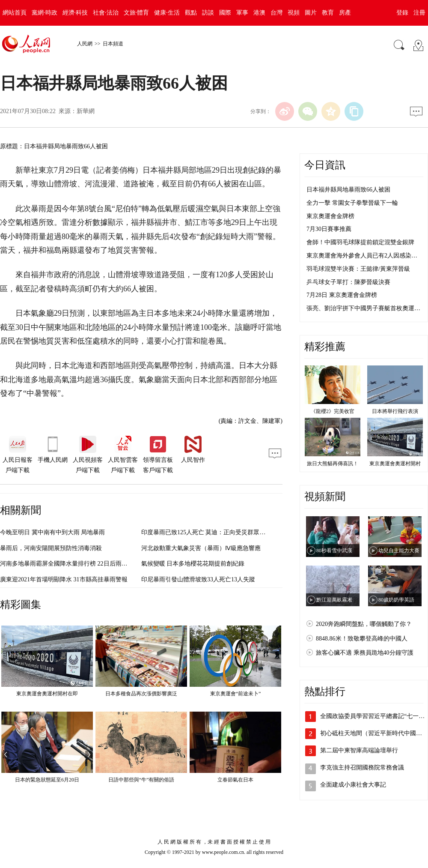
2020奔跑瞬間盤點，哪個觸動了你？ (364, 624)
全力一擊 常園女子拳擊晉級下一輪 (352, 203)
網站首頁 (15, 13)
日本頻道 (113, 44)
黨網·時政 (45, 13)
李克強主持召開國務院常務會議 (362, 768)
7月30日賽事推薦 (329, 229)
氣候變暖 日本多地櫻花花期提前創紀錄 (193, 564)
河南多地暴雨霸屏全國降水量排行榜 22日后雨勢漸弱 (70, 564)
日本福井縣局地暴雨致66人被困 (348, 190)
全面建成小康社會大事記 (353, 785)
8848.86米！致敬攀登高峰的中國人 (362, 639)
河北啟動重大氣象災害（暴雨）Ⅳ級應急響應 (201, 548)
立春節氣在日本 (235, 780)
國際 (225, 13)
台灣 (276, 13)
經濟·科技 (75, 13)
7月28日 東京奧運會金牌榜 (342, 295)
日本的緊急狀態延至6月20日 (47, 780)
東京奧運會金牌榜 (330, 216)
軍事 (242, 13)
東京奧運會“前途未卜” (236, 694)
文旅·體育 (137, 13)
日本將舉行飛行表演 (395, 411)
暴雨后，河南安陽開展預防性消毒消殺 (51, 548)
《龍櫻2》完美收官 (333, 411)
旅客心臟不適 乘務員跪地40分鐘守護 (365, 653)
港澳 (259, 13)
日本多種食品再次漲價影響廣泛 (141, 694)
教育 (328, 13)
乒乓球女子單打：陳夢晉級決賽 (348, 282)
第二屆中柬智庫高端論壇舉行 (359, 750)
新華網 (86, 111)
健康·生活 (167, 13)
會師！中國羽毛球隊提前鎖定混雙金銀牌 (360, 242)
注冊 (419, 13)
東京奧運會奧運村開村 (395, 464)
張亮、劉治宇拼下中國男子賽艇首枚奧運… (363, 308)
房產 (345, 13)
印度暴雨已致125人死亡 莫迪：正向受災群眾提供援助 (213, 532)
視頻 (294, 13)
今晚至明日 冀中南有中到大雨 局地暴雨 (52, 532)
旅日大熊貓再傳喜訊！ (333, 464)
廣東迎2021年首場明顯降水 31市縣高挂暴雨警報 (64, 579)
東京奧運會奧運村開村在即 (47, 694)
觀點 (191, 13)
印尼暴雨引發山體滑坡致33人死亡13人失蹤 (198, 579)
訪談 (208, 13)
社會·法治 (106, 13)
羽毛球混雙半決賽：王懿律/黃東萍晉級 (358, 269)
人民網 (85, 44)
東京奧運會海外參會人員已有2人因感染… (362, 256)
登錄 (402, 13)
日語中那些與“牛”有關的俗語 (141, 780)
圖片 (311, 13)
